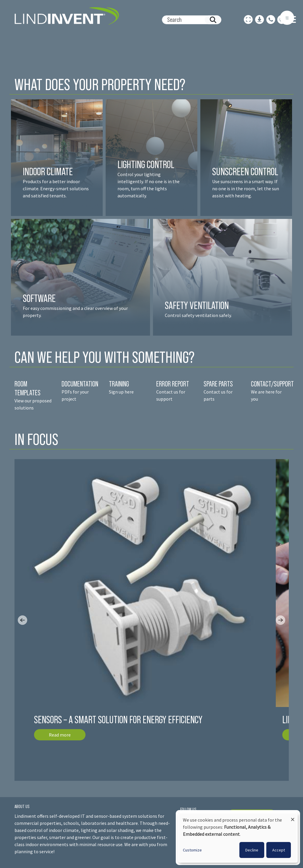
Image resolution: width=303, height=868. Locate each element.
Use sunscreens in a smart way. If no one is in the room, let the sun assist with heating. (246, 188)
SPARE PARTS (218, 384)
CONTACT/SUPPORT (273, 384)
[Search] (189, 20)
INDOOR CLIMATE (49, 172)
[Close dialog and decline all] (293, 817)
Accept (279, 850)
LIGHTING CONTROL (146, 164)
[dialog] (238, 838)
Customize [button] (192, 850)
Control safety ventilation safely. (198, 315)
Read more (60, 735)
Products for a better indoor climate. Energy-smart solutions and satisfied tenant (56, 188)
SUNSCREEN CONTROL (245, 172)
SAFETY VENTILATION (197, 305)
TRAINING (119, 384)
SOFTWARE (39, 298)
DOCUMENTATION (80, 384)
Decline (252, 850)
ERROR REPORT (173, 384)
